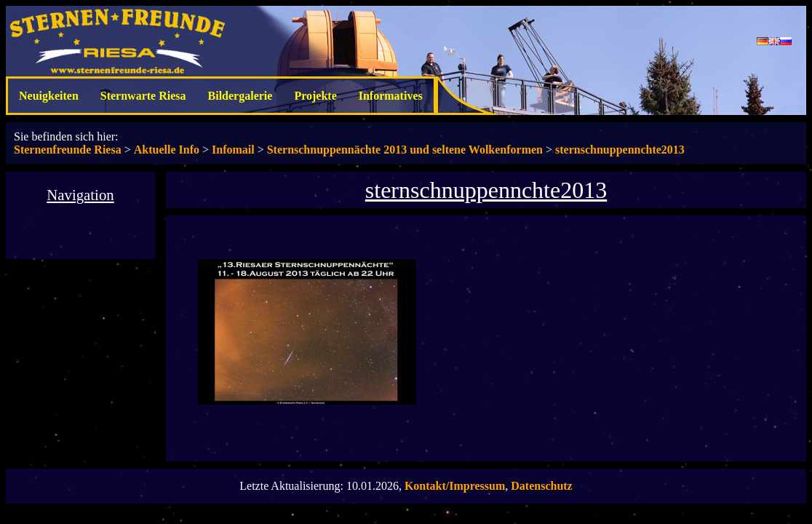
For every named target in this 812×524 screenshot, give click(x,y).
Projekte (315, 96)
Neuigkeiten (49, 96)
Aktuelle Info (167, 150)
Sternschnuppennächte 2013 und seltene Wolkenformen (405, 150)
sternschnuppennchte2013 (620, 150)
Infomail (233, 150)
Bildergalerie (240, 96)
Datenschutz (541, 486)
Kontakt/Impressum (455, 486)
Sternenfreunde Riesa (68, 150)
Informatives (391, 96)
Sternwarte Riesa (143, 96)
